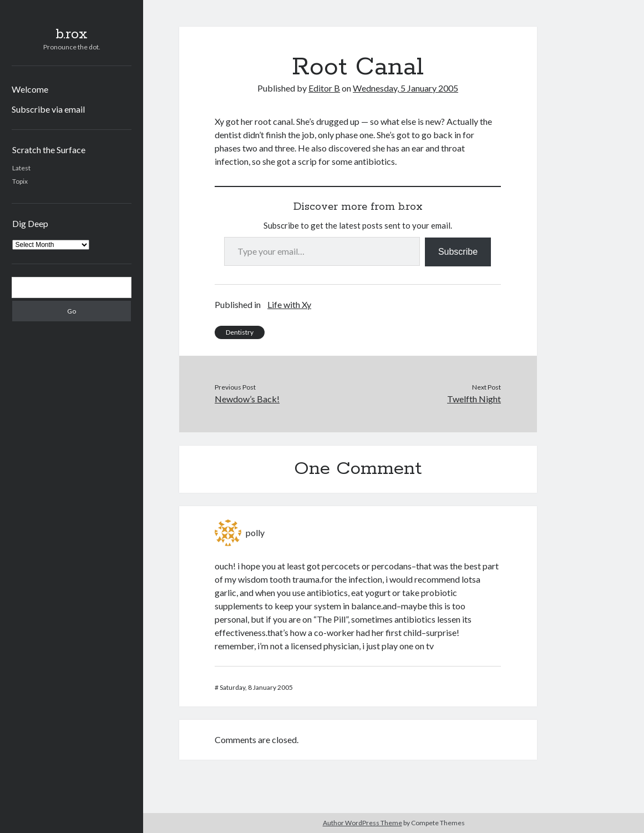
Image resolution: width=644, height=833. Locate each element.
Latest (21, 168)
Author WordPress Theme (362, 823)
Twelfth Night (474, 399)
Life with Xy (289, 304)
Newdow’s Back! (247, 399)
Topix (20, 181)
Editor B (324, 88)
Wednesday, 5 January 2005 (405, 88)
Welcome (30, 89)
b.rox (72, 34)
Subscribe (458, 252)
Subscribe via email (48, 109)
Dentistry (240, 332)
